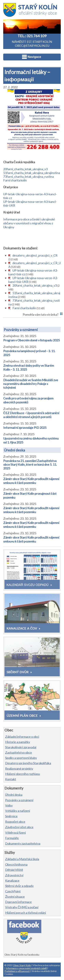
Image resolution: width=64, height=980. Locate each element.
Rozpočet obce (15, 822)
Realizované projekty (19, 769)
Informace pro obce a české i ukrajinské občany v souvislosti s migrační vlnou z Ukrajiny (29, 223)
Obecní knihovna (16, 864)
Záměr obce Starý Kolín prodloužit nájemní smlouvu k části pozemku (31, 481)
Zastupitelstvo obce (19, 752)
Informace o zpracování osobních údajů (26, 968)
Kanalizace (12, 880)
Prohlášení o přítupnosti (17, 971)
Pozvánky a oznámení (21, 330)
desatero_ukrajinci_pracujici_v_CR (35, 255)
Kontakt (11, 779)
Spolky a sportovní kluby (21, 758)
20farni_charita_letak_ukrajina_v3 (25, 169)
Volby (9, 805)
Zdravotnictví (14, 875)
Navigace (32, 57)
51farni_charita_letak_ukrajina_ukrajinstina (32, 173)
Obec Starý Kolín (22, 965)
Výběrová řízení (15, 833)
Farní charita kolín (15, 180)
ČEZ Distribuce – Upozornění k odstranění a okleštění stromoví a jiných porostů (31, 415)
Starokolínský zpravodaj (21, 747)
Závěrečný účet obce (19, 827)
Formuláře (12, 838)
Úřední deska (14, 450)
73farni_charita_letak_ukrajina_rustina (29, 177)
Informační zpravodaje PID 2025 (25, 428)
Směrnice (11, 816)
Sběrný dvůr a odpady (19, 886)
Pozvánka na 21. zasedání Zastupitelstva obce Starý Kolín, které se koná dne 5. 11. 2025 (30, 464)
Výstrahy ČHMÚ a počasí (22, 907)
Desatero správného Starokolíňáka (28, 763)
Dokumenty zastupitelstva (23, 843)
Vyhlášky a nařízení (18, 811)
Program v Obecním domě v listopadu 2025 (31, 340)
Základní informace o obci (22, 737)
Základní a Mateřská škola (22, 859)
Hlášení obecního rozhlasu (23, 774)
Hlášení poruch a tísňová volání (26, 913)
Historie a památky (18, 742)
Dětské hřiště (14, 870)
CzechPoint (13, 891)
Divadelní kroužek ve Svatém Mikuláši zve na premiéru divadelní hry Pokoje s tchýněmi (31, 384)
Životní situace (15, 897)
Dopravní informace (18, 902)
